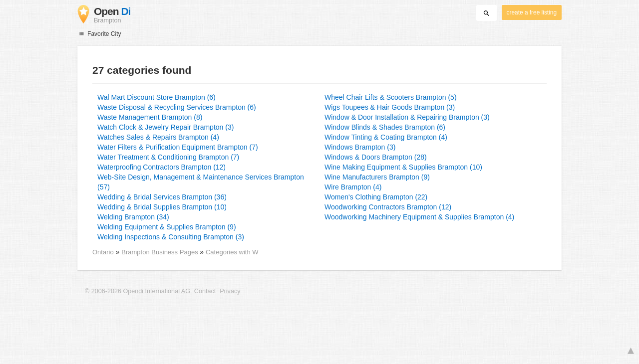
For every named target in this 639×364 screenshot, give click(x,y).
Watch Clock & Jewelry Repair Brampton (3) (165, 127)
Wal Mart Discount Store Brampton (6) (157, 97)
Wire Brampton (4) (353, 187)
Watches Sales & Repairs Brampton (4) (158, 137)
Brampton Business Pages (160, 252)
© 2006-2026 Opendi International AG (138, 291)
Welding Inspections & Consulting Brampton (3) (171, 237)
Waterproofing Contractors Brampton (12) (161, 167)
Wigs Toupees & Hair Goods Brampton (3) (390, 107)
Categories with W (232, 252)
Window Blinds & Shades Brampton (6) (385, 127)
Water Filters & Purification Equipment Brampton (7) (178, 147)
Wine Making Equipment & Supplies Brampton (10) (403, 167)
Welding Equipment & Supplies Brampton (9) (167, 227)
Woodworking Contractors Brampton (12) (388, 207)
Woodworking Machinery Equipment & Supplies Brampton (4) (419, 217)
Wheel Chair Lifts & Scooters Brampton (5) (391, 97)
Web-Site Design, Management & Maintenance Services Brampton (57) (201, 182)
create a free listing (532, 12)
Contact (205, 291)
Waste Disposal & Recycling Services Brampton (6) (177, 107)
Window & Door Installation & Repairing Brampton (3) (407, 117)
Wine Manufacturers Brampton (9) (377, 177)
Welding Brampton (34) (133, 217)
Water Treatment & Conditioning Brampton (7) (168, 157)
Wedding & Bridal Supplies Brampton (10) (162, 207)
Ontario (103, 252)
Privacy (230, 291)
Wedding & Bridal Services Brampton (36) (162, 197)
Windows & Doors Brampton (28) (376, 157)
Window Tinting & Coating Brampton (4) (386, 137)
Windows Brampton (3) (360, 147)
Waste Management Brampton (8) (150, 117)
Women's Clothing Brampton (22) (376, 197)
